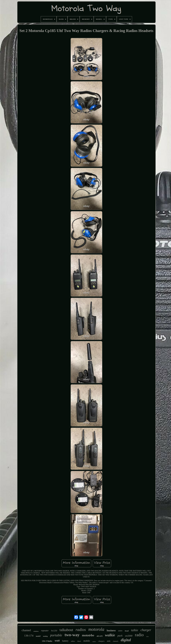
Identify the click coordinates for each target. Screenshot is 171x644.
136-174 (29, 636)
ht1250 (54, 631)
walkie (110, 635)
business (111, 630)
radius (94, 641)
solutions (36, 631)
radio (139, 635)
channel (26, 630)
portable (56, 635)
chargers (101, 641)
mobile (87, 641)
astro (120, 631)
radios (81, 630)
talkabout (66, 630)
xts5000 (129, 636)
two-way (72, 635)
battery (65, 641)
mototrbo (88, 635)
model (38, 636)
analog (45, 636)
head (127, 631)
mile (109, 641)
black (79, 641)
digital (126, 640)
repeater (45, 631)
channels (116, 641)
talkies (73, 641)
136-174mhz (47, 641)
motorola (96, 629)
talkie (135, 630)
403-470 (100, 636)
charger (146, 630)
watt (57, 641)
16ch (147, 637)
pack (120, 636)
